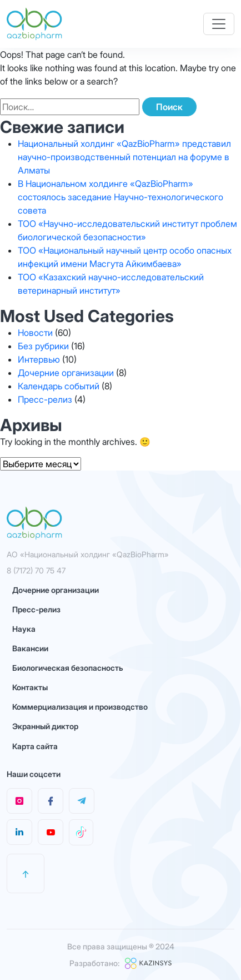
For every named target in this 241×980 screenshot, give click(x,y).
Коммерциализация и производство (80, 707)
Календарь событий (59, 386)
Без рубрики (43, 346)
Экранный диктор (45, 726)
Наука (24, 629)
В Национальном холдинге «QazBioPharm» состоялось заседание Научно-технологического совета (120, 197)
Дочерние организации (66, 373)
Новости (35, 333)
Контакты (30, 687)
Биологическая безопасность (68, 668)
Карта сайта (35, 746)
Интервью (39, 359)
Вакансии (30, 648)
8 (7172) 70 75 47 (36, 570)
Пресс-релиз (45, 399)
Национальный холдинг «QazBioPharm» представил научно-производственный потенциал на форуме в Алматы (124, 157)
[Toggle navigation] (219, 24)
